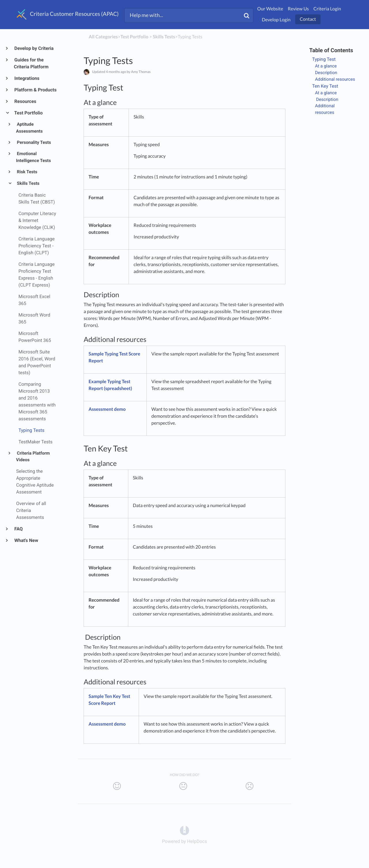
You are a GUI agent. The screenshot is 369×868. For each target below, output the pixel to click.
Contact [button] (308, 19)
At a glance (326, 66)
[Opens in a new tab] (184, 830)
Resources (25, 101)
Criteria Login (327, 9)
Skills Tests (28, 183)
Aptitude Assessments (29, 128)
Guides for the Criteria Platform (31, 63)
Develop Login (276, 20)
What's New (26, 540)
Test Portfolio (28, 113)
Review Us (298, 9)
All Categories (103, 37)
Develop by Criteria (34, 48)
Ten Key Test (325, 86)
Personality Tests (34, 142)
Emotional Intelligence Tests (34, 157)
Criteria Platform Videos (33, 457)
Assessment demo (107, 409)
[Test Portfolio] (134, 37)
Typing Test (324, 59)
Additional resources (335, 79)
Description (326, 73)
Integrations (27, 78)
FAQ (18, 529)
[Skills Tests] (164, 37)
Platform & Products (35, 90)
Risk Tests (27, 172)
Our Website (270, 9)
